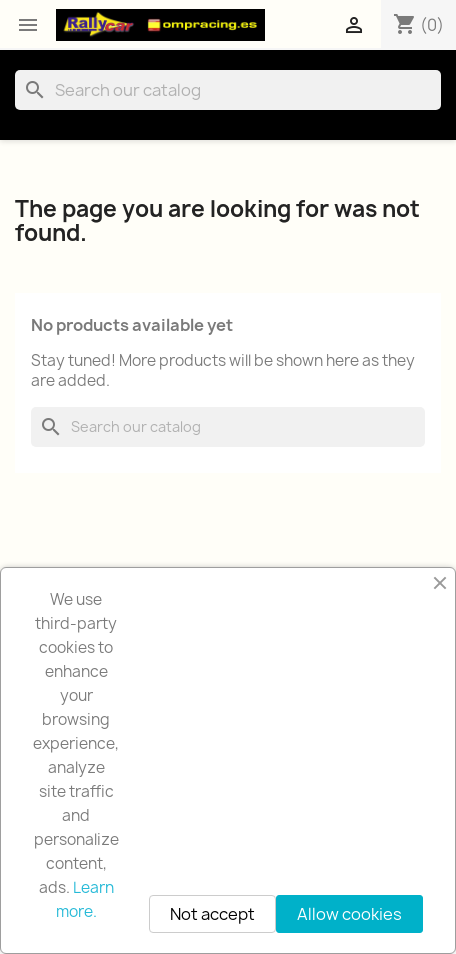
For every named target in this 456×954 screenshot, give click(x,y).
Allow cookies (349, 914)
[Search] (228, 90)
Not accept (212, 914)
